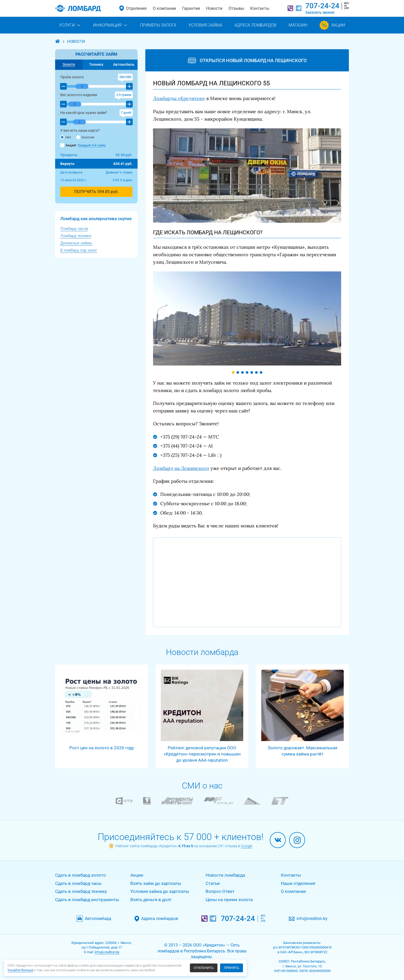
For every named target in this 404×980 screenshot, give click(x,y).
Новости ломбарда (225, 875)
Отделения (136, 8)
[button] (63, 86)
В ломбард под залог (79, 250)
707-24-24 (322, 6)
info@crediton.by (310, 919)
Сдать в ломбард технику (81, 891)
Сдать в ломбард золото (81, 875)
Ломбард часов (74, 229)
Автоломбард (100, 919)
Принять (232, 968)
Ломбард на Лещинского (181, 468)
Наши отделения (298, 883)
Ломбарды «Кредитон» (179, 98)
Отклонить (204, 968)
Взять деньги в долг (151, 900)
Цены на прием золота (229, 900)
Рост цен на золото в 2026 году (102, 748)
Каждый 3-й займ (92, 145)
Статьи (213, 883)
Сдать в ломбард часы (78, 883)
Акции (137, 875)
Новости (214, 8)
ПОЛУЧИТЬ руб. (96, 192)
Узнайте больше (20, 970)
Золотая (85, 137)
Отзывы (236, 8)
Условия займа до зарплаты (160, 891)
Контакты (260, 8)
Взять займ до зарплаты (156, 883)
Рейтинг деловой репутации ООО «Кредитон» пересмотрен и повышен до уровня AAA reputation (202, 754)
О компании (164, 8)
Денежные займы (76, 243)
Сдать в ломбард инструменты (87, 900)
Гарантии (191, 8)
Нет (66, 137)
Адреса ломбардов (162, 919)
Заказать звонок (320, 12)
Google (247, 846)
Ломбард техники (76, 236)
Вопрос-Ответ (220, 891)
